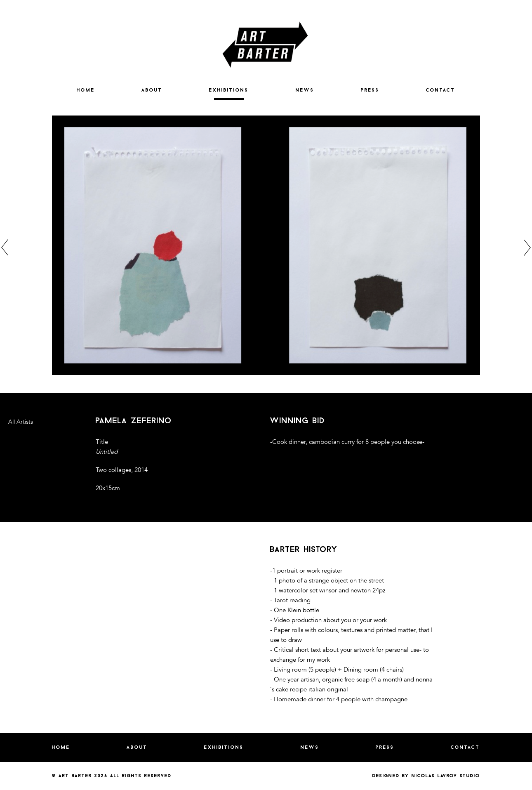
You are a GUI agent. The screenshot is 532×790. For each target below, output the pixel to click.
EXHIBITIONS (229, 90)
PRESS (370, 90)
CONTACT (441, 90)
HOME (86, 90)
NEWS (305, 90)
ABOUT (152, 90)
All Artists (21, 422)
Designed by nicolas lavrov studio (426, 776)
